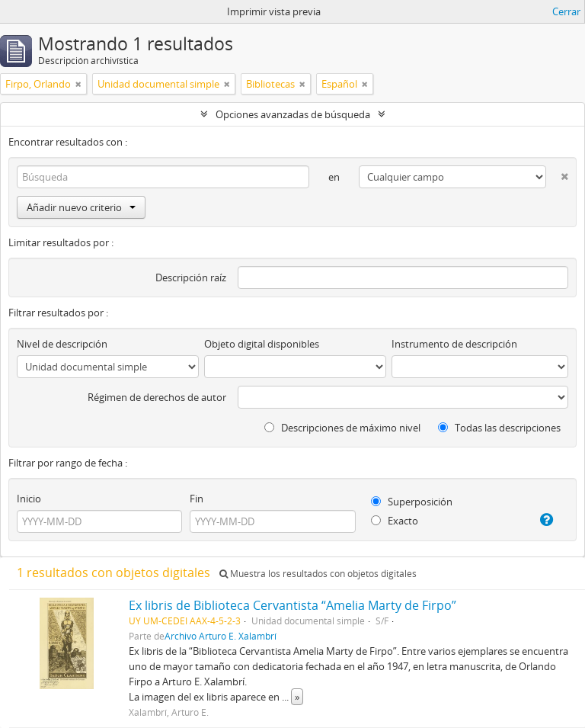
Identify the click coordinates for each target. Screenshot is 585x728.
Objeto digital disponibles (262, 344)
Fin (197, 499)
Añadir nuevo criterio (81, 207)
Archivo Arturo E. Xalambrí (221, 636)
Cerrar (566, 11)
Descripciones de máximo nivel (342, 428)
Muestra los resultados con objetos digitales (318, 574)
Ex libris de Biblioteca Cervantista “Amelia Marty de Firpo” (292, 605)
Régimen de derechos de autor (157, 397)
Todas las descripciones (499, 428)
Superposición (412, 502)
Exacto (395, 521)
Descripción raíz (191, 277)
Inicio (29, 499)
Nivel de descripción (62, 344)
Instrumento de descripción (454, 344)
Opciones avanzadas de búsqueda (293, 114)
